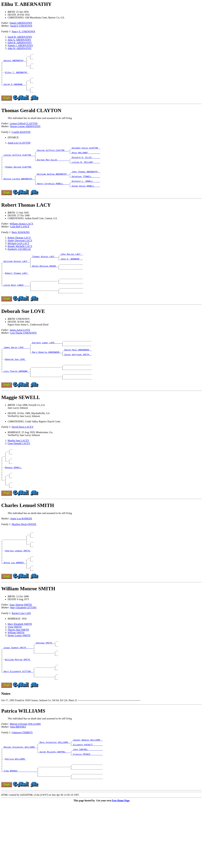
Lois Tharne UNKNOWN (23, 357)
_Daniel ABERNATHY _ (14, 62)
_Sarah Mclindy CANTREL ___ (54, 811)
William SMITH (16, 681)
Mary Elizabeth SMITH (20, 673)
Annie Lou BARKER (21, 559)
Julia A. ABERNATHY (19, 40)
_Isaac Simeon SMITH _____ (18, 698)
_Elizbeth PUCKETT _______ (87, 803)
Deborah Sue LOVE (23, 335)
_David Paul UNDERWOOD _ (77, 376)
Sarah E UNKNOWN (21, 26)
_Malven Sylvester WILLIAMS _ (20, 806)
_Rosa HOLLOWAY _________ (85, 162)
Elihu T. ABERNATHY (26, 4)
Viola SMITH (15, 675)
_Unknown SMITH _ (45, 692)
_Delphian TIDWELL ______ (85, 191)
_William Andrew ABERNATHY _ (53, 188)
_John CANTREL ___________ (87, 808)
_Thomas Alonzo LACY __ (45, 274)
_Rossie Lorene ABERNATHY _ (19, 193)
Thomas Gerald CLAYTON (31, 118)
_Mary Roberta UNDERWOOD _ (46, 379)
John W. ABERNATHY (20, 48)
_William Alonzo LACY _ (16, 279)
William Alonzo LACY (22, 240)
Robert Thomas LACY (26, 221)
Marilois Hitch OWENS (24, 565)
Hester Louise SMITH (19, 684)
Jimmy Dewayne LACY (20, 257)
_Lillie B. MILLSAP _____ (85, 174)
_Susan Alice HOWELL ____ (85, 202)
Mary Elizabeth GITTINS (23, 656)
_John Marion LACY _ (71, 271)
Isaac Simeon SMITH (21, 653)
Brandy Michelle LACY (20, 262)
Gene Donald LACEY (19, 476)
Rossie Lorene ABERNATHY (25, 134)
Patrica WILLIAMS (23, 767)
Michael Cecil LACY (19, 260)
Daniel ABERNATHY (21, 23)
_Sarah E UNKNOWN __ (14, 91)
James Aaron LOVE (20, 354)
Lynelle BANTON (21, 140)
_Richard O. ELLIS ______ (85, 168)
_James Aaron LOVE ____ (16, 373)
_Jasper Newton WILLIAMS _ (87, 797)
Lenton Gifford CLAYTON (24, 132)
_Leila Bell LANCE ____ (16, 308)
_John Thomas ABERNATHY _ (85, 185)
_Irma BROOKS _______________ (20, 834)
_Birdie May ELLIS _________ (53, 171)
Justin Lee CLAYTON (19, 151)
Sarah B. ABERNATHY (20, 37)
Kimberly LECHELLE (19, 265)
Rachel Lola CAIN (21, 662)
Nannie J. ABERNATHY (20, 45)
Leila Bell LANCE (20, 243)
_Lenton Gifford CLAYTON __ (19, 165)
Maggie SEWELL (21, 430)
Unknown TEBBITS (22, 789)
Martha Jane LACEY (18, 473)
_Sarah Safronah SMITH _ (77, 382)
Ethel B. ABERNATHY (20, 43)
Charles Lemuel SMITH (28, 546)
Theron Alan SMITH (18, 678)
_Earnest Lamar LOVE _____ (46, 368)
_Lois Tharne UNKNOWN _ (16, 402)
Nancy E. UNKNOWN (23, 31)
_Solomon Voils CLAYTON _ (85, 156)
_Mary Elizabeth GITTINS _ (18, 727)
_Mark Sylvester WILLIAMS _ (54, 800)
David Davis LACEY (23, 459)
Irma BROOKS (18, 783)
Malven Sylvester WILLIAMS (25, 781)
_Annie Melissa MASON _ (45, 285)
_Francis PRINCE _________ (87, 814)
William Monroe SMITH (28, 637)
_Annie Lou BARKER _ (14, 610)
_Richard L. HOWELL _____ (85, 196)
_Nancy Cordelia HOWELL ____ (53, 199)
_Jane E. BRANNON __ (71, 276)
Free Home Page (121, 865)
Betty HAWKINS (21, 248)
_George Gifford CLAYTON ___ (53, 159)
